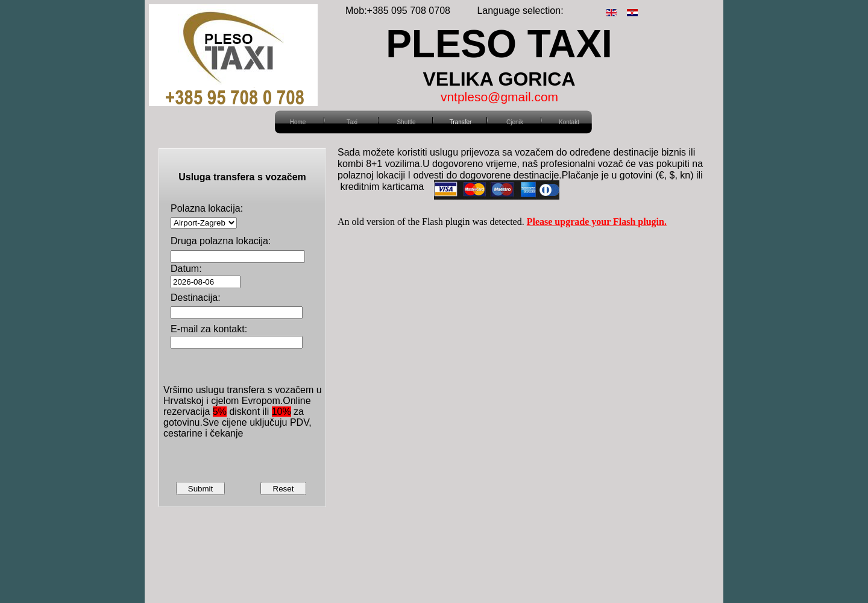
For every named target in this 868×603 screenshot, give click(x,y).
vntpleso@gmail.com (499, 97)
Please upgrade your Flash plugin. (597, 222)
